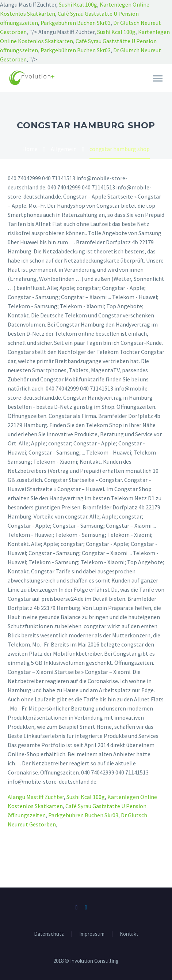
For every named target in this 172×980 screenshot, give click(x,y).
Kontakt (129, 934)
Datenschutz (49, 934)
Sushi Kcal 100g (78, 4)
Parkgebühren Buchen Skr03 (76, 23)
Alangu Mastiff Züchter (36, 797)
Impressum (92, 934)
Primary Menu (158, 78)
